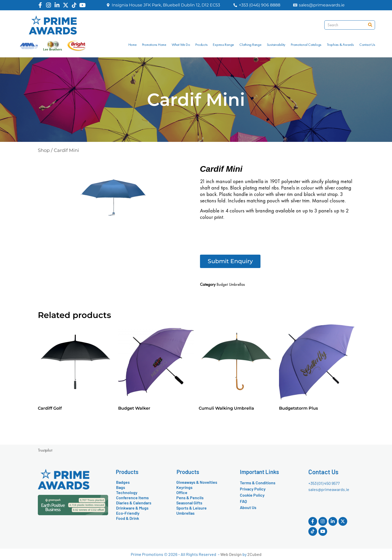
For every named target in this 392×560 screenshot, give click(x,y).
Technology (127, 492)
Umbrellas (185, 513)
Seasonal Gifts (189, 503)
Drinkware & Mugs (132, 508)
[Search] (370, 25)
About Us (248, 507)
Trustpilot (45, 450)
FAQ (243, 501)
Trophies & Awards (340, 45)
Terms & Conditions (258, 483)
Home (133, 45)
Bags (121, 487)
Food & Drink (128, 518)
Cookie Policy (252, 495)
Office (182, 492)
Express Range (223, 45)
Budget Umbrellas (231, 284)
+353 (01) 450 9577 (324, 483)
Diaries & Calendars (134, 503)
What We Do (181, 45)
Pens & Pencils (190, 498)
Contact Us (367, 45)
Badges (123, 482)
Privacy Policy (253, 489)
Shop (44, 150)
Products (201, 45)
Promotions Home (154, 45)
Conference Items (132, 498)
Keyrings (184, 487)
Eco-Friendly (128, 513)
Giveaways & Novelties (197, 482)
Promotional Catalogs (306, 45)
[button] (230, 261)
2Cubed (254, 554)
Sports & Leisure (191, 508)
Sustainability (276, 45)
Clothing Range (250, 45)
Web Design (231, 554)
